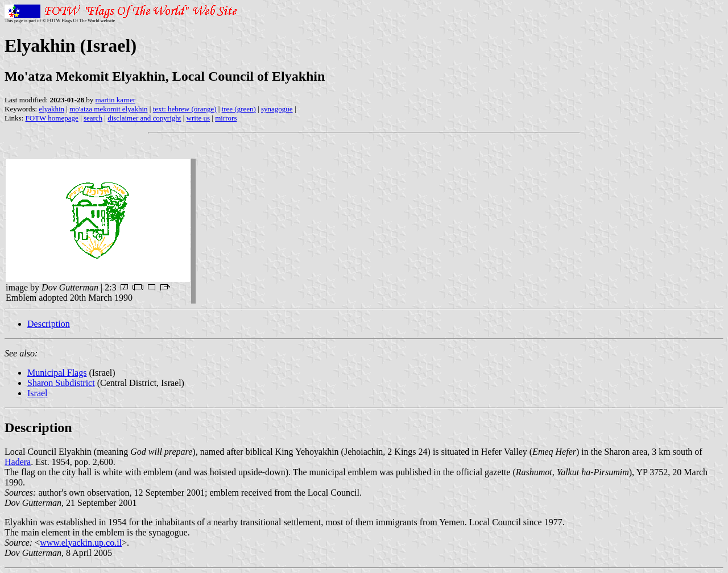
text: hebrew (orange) (185, 109)
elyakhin (51, 109)
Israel (38, 393)
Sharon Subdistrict (61, 383)
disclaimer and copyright (144, 118)
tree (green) (239, 109)
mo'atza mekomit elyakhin (108, 109)
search (93, 118)
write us (198, 118)
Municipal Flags (57, 373)
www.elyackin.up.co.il (81, 543)
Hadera (18, 462)
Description (49, 324)
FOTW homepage (51, 118)
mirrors (226, 118)
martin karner (115, 100)
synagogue (277, 109)
